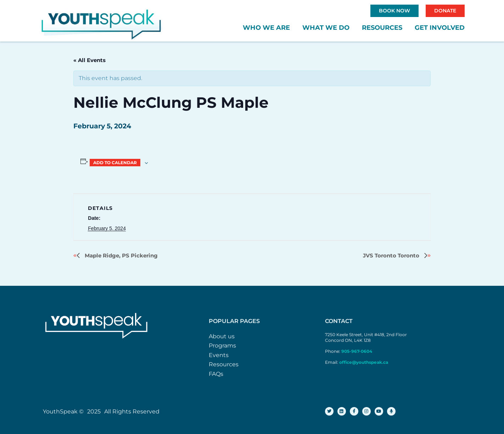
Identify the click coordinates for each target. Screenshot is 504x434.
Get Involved (440, 28)
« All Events (89, 60)
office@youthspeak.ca (364, 362)
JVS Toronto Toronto (392, 255)
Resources (382, 28)
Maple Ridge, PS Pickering (121, 255)
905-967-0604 (357, 351)
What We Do (326, 28)
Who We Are (266, 28)
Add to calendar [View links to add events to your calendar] (115, 163)
